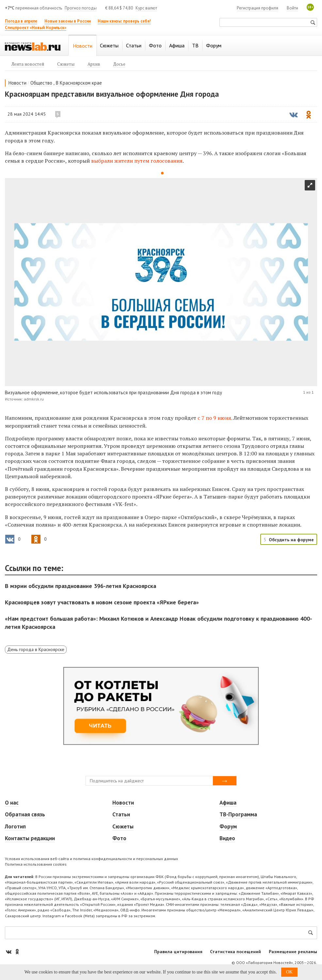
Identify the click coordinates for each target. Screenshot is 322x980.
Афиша (228, 803)
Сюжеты (123, 826)
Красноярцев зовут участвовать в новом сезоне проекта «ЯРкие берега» (102, 602)
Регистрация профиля (258, 8)
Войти (292, 8)
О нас (12, 803)
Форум (228, 826)
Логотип (15, 826)
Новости (17, 83)
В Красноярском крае (79, 83)
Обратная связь (25, 814)
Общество (41, 83)
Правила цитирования (178, 952)
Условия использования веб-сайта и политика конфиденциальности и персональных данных (91, 859)
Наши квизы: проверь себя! (124, 21)
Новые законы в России (68, 21)
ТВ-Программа (238, 814)
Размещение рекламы (293, 952)
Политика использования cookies (36, 864)
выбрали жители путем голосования (137, 161)
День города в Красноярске (36, 649)
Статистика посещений (235, 952)
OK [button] (289, 972)
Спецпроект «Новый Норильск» (36, 28)
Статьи (121, 814)
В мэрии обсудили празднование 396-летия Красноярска (80, 586)
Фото (119, 838)
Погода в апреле (21, 21)
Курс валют (146, 8)
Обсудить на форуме (291, 540)
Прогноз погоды (81, 8)
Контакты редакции (30, 838)
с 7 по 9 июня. (216, 418)
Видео (227, 838)
